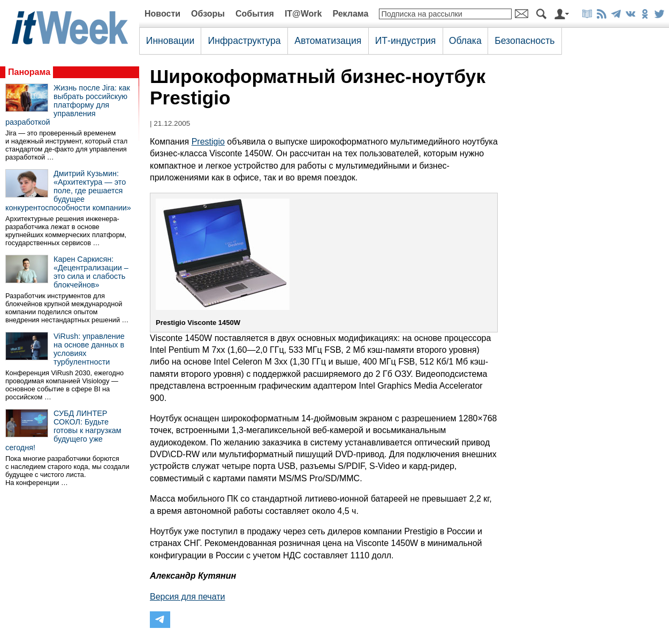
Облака (465, 41)
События (255, 14)
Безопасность (524, 41)
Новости (162, 14)
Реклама (350, 14)
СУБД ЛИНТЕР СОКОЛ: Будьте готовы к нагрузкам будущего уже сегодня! (63, 430)
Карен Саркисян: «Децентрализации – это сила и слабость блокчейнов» (91, 272)
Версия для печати (187, 597)
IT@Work (303, 14)
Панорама (29, 72)
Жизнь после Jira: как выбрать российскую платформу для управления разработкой (68, 105)
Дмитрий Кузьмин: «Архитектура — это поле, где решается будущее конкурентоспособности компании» (68, 191)
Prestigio (208, 142)
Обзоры (208, 14)
